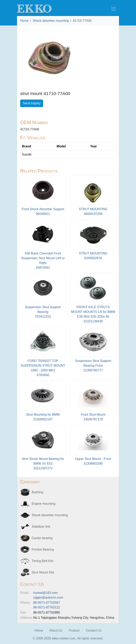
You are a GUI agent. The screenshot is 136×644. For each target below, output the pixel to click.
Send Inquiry (32, 103)
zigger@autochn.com (48, 597)
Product (74, 630)
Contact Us (94, 630)
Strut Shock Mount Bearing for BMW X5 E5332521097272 (43, 464)
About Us (56, 630)
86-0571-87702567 (47, 603)
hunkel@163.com (46, 593)
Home (24, 21)
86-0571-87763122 (47, 607)
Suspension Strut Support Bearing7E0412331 (43, 312)
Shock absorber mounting (51, 21)
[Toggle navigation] (113, 9)
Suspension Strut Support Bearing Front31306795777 (93, 366)
